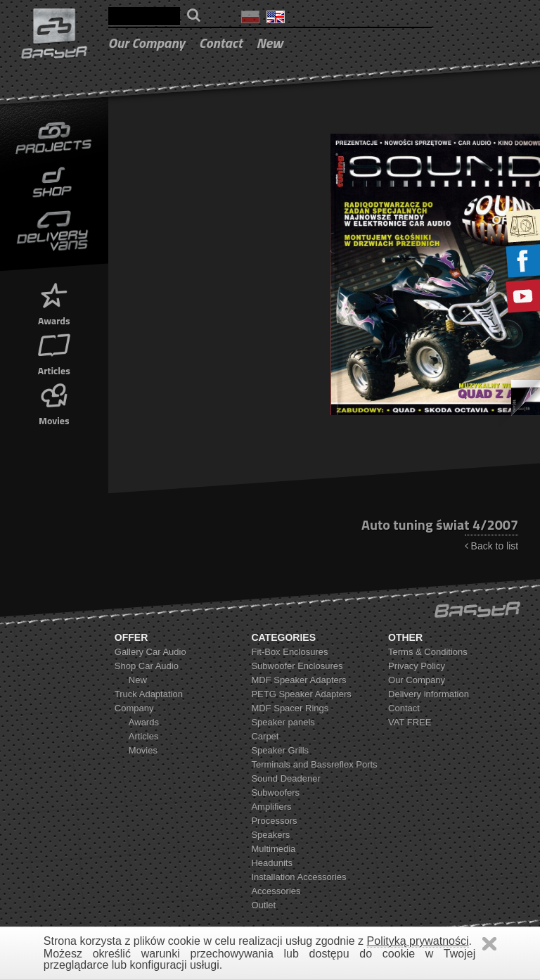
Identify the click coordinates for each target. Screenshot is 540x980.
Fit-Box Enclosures (289, 652)
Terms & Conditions (428, 652)
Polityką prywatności (418, 941)
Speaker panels (283, 722)
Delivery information (429, 694)
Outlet (263, 905)
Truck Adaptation (149, 694)
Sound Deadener (285, 778)
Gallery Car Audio (150, 652)
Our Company (147, 43)
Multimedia (273, 849)
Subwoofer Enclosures (297, 666)
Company (134, 708)
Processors (274, 821)
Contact (221, 43)
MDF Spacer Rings (290, 708)
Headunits (272, 863)
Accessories (276, 891)
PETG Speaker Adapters (301, 694)
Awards (54, 303)
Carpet (265, 736)
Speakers (270, 835)
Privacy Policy (417, 666)
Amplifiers (271, 807)
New (270, 43)
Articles (54, 353)
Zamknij (489, 944)
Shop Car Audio (147, 666)
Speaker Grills (280, 750)
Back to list (492, 546)
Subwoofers (275, 793)
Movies (54, 403)
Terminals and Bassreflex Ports (314, 764)
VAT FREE (410, 722)
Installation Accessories (298, 877)
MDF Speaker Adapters (298, 680)
